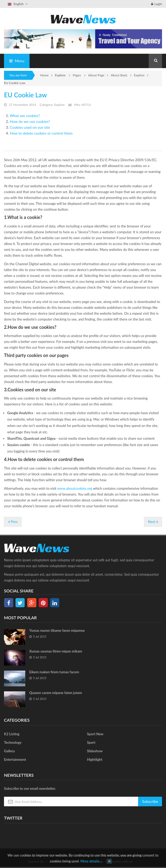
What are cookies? (25, 116)
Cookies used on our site (30, 127)
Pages (77, 75)
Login (157, 4)
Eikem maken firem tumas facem (54, 672)
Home (44, 75)
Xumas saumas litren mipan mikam (56, 651)
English (18, 4)
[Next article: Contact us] (153, 522)
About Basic (119, 75)
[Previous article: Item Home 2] (13, 522)
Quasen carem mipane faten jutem (56, 693)
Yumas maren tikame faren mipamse (57, 630)
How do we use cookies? (30, 121)
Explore (139, 75)
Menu (17, 61)
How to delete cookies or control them (41, 133)
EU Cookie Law (25, 95)
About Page (96, 75)
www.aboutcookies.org (75, 488)
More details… (91, 861)
